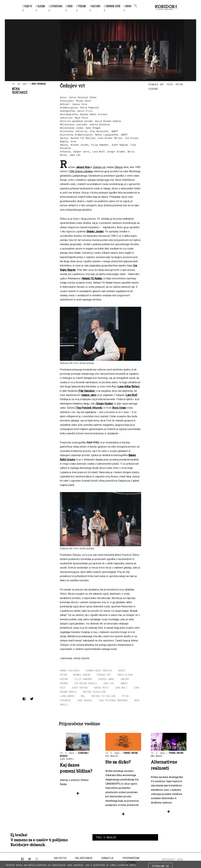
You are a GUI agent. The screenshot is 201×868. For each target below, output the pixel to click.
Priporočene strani (131, 860)
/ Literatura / (55, 8)
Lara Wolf (121, 688)
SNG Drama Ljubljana (81, 171)
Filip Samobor (83, 679)
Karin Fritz (101, 688)
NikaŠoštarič (20, 91)
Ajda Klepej (67, 759)
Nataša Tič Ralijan (103, 696)
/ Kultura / (95, 8)
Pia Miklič (112, 756)
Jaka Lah (108, 683)
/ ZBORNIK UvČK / (112, 8)
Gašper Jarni (106, 679)
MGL (83, 696)
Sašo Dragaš (85, 700)
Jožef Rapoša (80, 688)
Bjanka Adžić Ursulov (99, 671)
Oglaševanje (84, 858)
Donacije (108, 858)
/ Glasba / (40, 8)
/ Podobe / (81, 8)
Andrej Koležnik (70, 671)
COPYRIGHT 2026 (173, 859)
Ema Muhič (157, 756)
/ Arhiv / (128, 8)
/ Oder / (69, 8)
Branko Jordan (82, 675)
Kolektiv (60, 858)
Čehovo (119, 167)
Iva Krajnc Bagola (85, 683)
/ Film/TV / (27, 8)
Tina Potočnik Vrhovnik (113, 700)
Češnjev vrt (104, 675)
